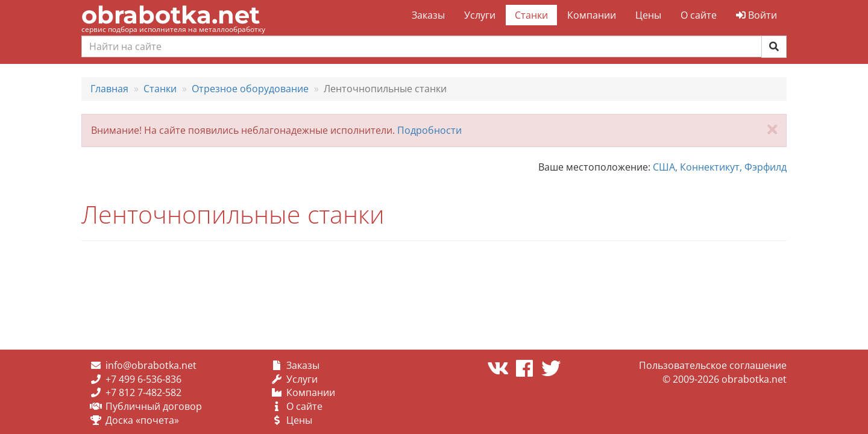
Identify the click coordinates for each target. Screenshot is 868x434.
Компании (592, 15)
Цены (648, 15)
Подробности (429, 130)
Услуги (480, 15)
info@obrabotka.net (151, 365)
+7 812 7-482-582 (143, 392)
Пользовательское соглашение (713, 365)
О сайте (699, 15)
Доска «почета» (142, 420)
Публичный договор (154, 406)
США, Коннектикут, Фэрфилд (720, 167)
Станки (531, 15)
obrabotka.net (171, 15)
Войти (756, 15)
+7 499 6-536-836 (143, 379)
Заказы (428, 15)
